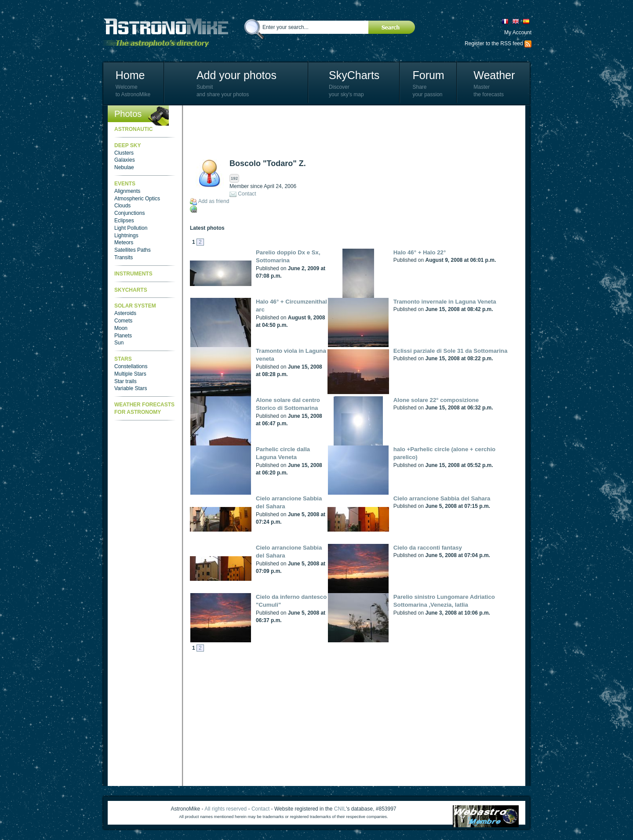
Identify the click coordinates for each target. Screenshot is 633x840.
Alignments (127, 191)
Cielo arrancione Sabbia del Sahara (442, 498)
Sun (119, 343)
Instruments (133, 274)
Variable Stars (131, 388)
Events (125, 184)
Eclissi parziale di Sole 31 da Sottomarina (450, 351)
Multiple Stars (130, 374)
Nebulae (124, 167)
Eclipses (124, 221)
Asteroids (125, 313)
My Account (518, 33)
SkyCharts (354, 75)
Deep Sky (127, 145)
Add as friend (214, 201)
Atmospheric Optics (137, 199)
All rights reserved (226, 809)
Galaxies (125, 160)
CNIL (340, 809)
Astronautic (133, 129)
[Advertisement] (350, 132)
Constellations (131, 366)
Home (130, 75)
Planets (123, 336)
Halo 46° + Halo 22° (420, 252)
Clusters (124, 153)
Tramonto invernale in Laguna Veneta (445, 302)
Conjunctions (129, 213)
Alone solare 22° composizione (436, 400)
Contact (247, 194)
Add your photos (236, 75)
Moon (121, 328)
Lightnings (126, 235)
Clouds (122, 206)
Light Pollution (131, 228)
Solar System (135, 306)
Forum (428, 75)
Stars (123, 359)
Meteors (124, 243)
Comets (123, 321)
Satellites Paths (133, 250)
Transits (124, 257)
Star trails (126, 381)
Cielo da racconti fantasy (428, 548)
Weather (494, 75)
